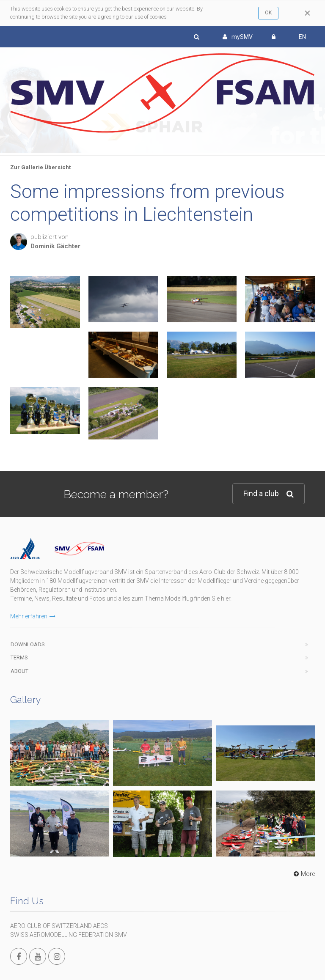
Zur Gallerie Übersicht (40, 167)
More (303, 874)
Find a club (269, 494)
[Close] (307, 13)
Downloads (28, 644)
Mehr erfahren (33, 616)
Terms (19, 657)
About (19, 671)
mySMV (238, 37)
